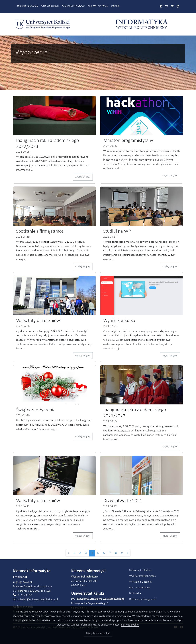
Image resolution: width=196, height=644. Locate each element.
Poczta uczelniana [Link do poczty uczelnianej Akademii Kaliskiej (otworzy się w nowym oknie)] (140, 588)
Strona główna (27, 7)
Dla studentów (98, 7)
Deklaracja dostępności (143, 599)
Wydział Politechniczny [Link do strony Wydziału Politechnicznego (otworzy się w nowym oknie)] (143, 576)
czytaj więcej (170, 176)
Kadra (115, 7)
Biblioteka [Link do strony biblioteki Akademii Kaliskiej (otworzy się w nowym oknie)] (135, 593)
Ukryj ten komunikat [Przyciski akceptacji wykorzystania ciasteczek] (98, 633)
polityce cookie (130, 625)
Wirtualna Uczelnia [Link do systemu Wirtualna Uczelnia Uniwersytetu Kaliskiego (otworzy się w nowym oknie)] (140, 582)
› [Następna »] (128, 553)
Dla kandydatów (73, 7)
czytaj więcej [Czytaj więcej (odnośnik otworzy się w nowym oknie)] (83, 177)
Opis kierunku (50, 7)
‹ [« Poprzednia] (68, 553)
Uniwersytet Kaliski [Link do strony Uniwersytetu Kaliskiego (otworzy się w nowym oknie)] (140, 570)
